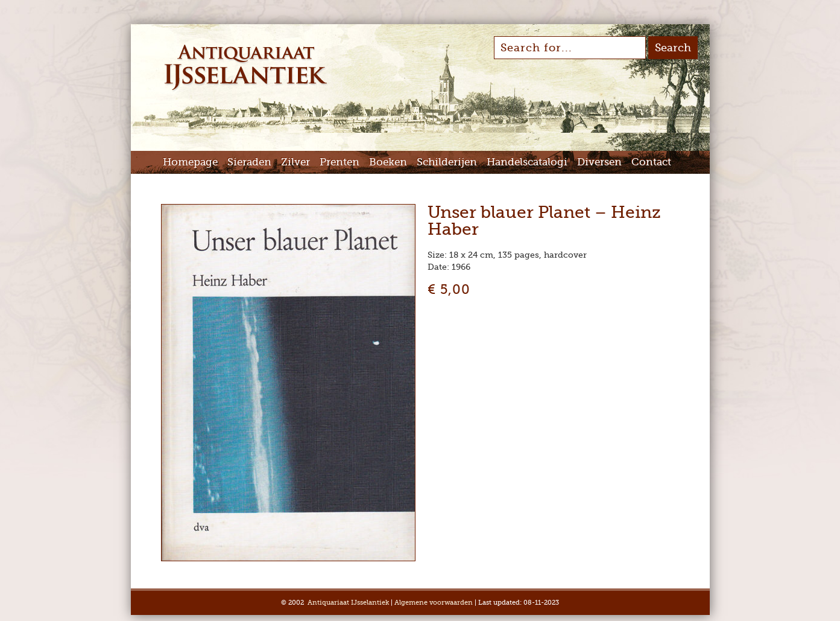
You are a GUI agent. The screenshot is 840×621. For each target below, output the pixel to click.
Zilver (295, 162)
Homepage (190, 162)
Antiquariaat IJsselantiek (348, 603)
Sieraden (249, 162)
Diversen (599, 162)
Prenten (339, 162)
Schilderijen (447, 162)
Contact (651, 162)
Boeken (388, 162)
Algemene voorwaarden (434, 603)
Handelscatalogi (527, 162)
